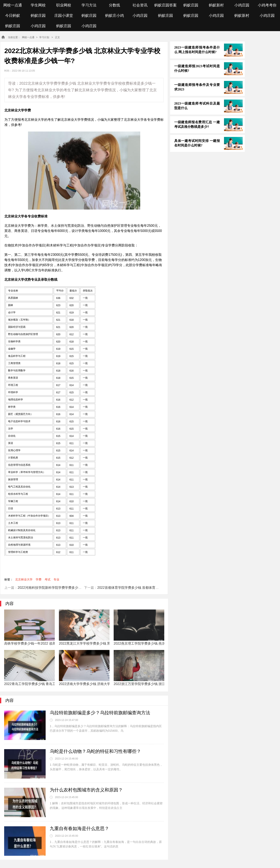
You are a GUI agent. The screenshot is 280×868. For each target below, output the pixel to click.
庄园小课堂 (64, 16)
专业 (56, 579)
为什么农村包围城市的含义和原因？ (86, 790)
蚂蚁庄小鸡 (114, 16)
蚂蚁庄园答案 (166, 5)
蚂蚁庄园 (191, 5)
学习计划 (44, 37)
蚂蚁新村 (216, 5)
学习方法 (89, 5)
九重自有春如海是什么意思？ (79, 828)
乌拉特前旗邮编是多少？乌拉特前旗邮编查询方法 (100, 713)
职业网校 (64, 5)
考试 (47, 579)
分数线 (114, 5)
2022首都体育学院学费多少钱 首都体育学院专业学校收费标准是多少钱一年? (154, 588)
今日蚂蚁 (13, 16)
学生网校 (38, 5)
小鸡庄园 (242, 5)
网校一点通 (13, 5)
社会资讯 (140, 5)
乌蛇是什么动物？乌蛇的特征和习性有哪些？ (95, 751)
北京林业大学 (24, 579)
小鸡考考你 (267, 5)
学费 (39, 579)
